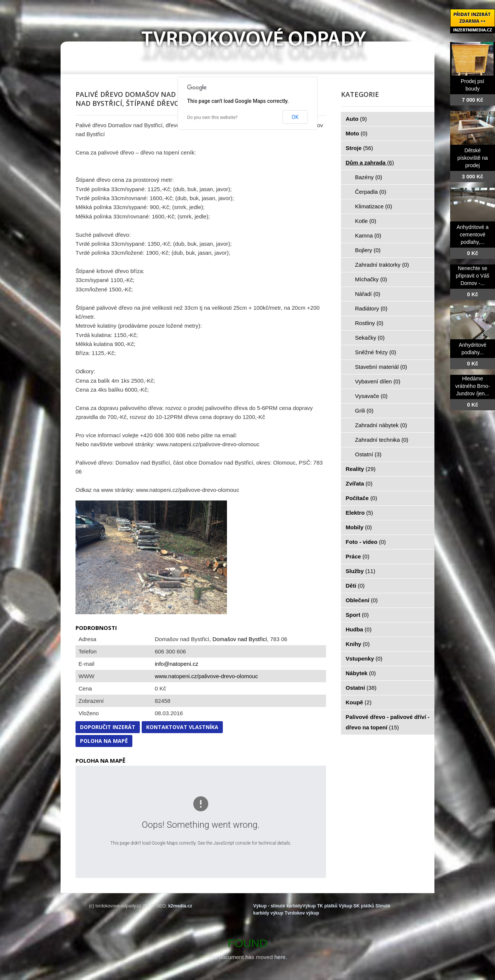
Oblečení (362, 600)
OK (295, 117)
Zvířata (359, 483)
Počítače (362, 498)
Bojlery (368, 250)
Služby (361, 571)
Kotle (366, 221)
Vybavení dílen (378, 381)
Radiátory (371, 308)
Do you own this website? (213, 117)
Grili (364, 411)
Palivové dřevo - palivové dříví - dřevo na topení (388, 722)
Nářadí (368, 294)
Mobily (359, 527)
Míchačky (371, 279)
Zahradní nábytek (381, 425)
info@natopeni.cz (176, 664)
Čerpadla (371, 192)
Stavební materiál (381, 367)
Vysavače (371, 396)
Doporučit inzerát (108, 727)
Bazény (369, 177)
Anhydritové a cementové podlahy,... (473, 235)
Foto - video (366, 542)
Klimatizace (374, 206)
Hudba (359, 629)
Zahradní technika (382, 440)
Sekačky (370, 338)
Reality (361, 469)
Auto (356, 119)
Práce (358, 556)
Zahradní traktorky (382, 265)
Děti (355, 586)
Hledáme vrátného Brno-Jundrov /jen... (473, 386)
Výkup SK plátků (356, 906)
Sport (357, 615)
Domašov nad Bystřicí (240, 639)
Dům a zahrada (370, 163)
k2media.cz (180, 906)
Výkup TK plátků (320, 906)
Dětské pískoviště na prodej (473, 158)
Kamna (368, 235)
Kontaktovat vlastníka (182, 727)
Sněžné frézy (376, 352)
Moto (357, 133)
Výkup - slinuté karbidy (278, 906)
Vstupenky (364, 659)
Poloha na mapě (104, 741)
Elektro (359, 513)
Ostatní (368, 454)
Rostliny (369, 323)
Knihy (358, 644)
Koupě (359, 702)
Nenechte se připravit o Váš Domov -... (472, 276)
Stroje (359, 148)
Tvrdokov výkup (302, 913)
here (280, 957)
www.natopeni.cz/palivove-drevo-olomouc (206, 676)
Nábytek (361, 673)
